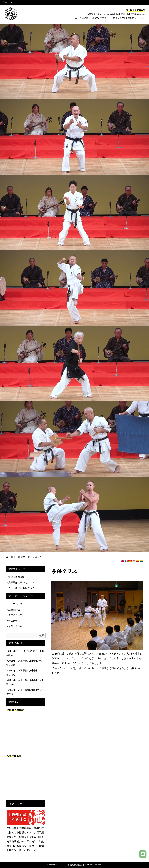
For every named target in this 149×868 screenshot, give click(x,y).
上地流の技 (14, 610)
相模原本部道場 (16, 577)
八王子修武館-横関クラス (21, 588)
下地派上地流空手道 (19, 557)
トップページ (15, 604)
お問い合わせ (15, 626)
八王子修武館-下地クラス (21, 583)
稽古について (15, 615)
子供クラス (14, 621)
